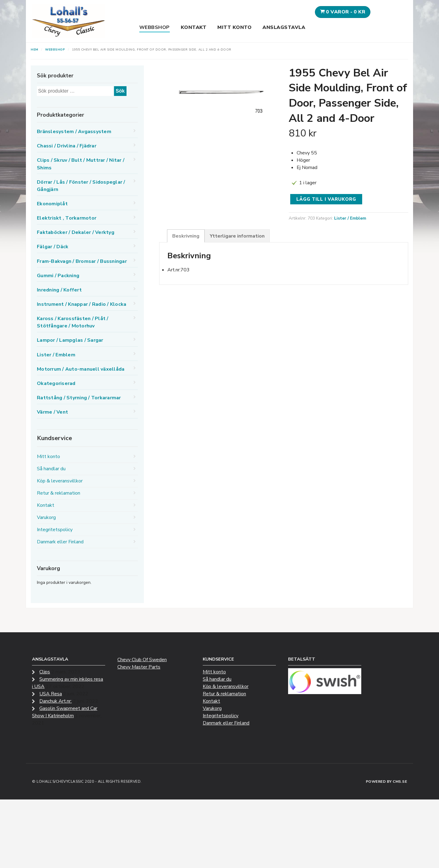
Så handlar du (51, 469)
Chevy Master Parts (139, 667)
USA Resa (51, 694)
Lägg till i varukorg (326, 199)
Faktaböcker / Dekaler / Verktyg (76, 232)
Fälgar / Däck (53, 247)
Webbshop (155, 27)
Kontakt (194, 27)
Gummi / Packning (58, 276)
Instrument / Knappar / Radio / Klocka (82, 304)
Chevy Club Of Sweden (142, 660)
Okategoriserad (56, 383)
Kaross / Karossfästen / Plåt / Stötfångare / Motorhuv (73, 322)
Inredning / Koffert (59, 290)
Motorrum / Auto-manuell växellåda (81, 369)
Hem (35, 50)
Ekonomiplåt (52, 204)
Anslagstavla (284, 27)
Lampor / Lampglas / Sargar (70, 340)
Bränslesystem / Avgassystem (74, 132)
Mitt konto (234, 27)
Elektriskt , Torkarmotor (67, 218)
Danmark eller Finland (60, 542)
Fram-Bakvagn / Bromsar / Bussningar (82, 261)
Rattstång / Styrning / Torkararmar (79, 398)
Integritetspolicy (55, 530)
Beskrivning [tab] (186, 236)
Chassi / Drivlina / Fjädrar (67, 146)
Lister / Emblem (350, 218)
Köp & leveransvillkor (60, 481)
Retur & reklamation (59, 493)
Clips (45, 672)
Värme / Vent (52, 412)
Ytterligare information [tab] (237, 236)
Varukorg (46, 517)
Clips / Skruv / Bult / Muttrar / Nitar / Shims (81, 164)
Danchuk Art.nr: (55, 701)
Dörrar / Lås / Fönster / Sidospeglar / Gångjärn (81, 186)
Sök (120, 91)
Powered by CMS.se (387, 782)
